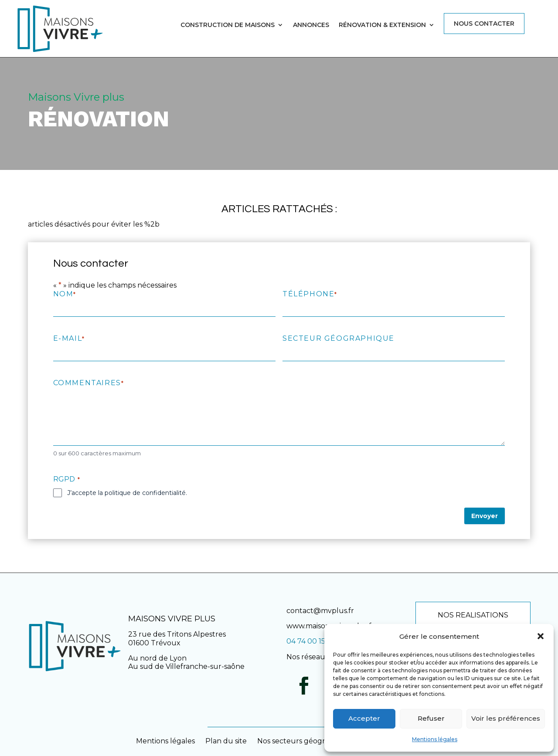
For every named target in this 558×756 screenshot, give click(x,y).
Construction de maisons (228, 25)
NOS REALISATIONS (473, 615)
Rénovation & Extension (382, 25)
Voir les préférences (506, 718)
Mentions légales (435, 739)
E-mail (69, 338)
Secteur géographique (339, 338)
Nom (65, 294)
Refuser (431, 718)
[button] (541, 636)
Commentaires (88, 383)
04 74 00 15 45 (311, 641)
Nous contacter (484, 24)
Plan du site (226, 741)
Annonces (311, 25)
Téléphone (310, 294)
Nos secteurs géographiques (307, 741)
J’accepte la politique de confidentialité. (127, 493)
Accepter (364, 718)
